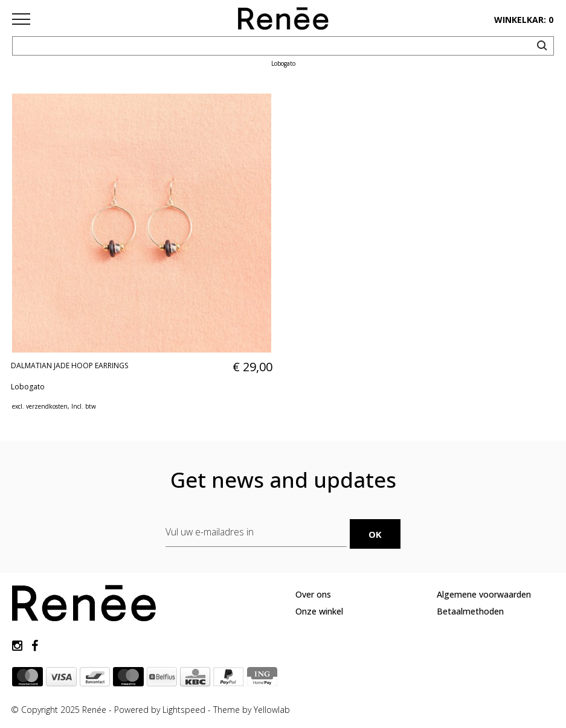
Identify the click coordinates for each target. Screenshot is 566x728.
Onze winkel (319, 611)
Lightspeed (184, 710)
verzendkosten (47, 406)
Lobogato (28, 387)
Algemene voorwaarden (484, 594)
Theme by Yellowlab (252, 710)
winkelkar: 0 (524, 20)
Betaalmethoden (470, 611)
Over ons (313, 594)
